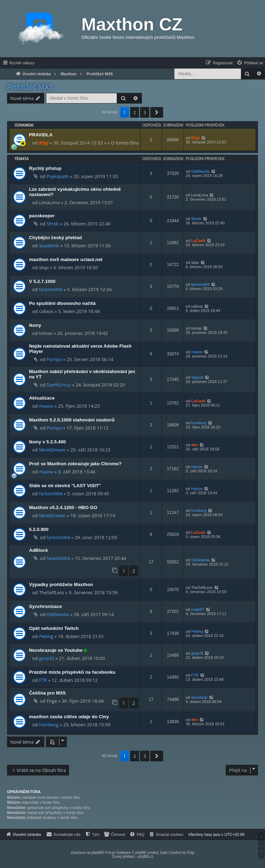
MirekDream (52, 450)
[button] (157, 112)
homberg (199, 423)
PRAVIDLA (41, 135)
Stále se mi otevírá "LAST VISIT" (65, 486)
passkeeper (42, 216)
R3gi (44, 143)
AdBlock (39, 550)
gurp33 (47, 658)
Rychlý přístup (45, 168)
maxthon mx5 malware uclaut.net (66, 259)
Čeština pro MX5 (47, 693)
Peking (46, 636)
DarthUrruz (59, 385)
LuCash (198, 241)
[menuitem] (250, 63)
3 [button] (145, 112)
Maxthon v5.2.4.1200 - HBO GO (63, 507)
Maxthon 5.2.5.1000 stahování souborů (72, 420)
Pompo (54, 359)
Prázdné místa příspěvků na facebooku (72, 672)
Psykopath (58, 176)
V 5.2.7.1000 (42, 281)
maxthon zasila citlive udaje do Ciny (69, 717)
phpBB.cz (146, 857)
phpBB (97, 853)
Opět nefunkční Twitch (54, 628)
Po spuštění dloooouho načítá (62, 303)
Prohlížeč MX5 (30, 87)
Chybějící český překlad (56, 238)
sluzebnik (49, 246)
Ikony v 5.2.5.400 (47, 442)
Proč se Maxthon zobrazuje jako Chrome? (75, 464)
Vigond (197, 377)
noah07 (198, 609)
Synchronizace (45, 606)
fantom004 (51, 289)
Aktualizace (42, 398)
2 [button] (135, 112)
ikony (35, 325)
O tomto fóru (125, 143)
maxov (197, 352)
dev (194, 445)
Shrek (53, 224)
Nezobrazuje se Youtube (56, 650)
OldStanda (200, 171)
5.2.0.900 (39, 529)
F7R (43, 680)
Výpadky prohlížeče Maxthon (61, 584)
